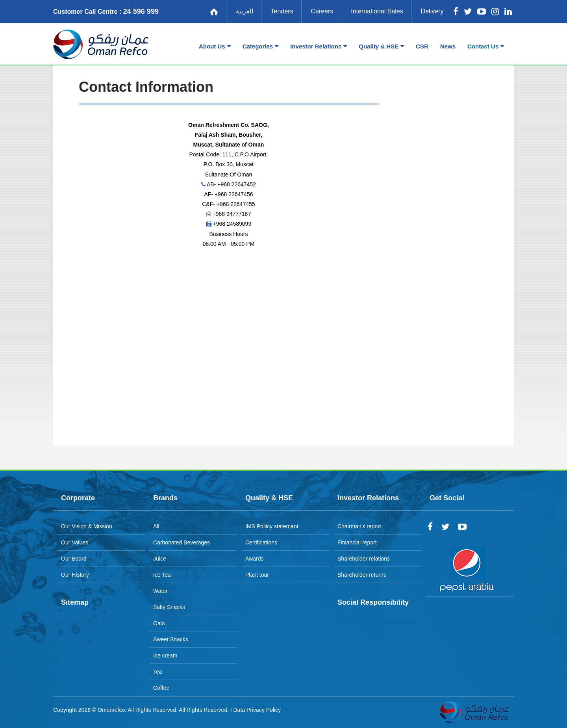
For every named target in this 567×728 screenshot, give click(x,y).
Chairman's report (359, 526)
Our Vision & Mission (87, 526)
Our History (75, 575)
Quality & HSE (379, 46)
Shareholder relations (364, 559)
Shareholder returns (362, 575)
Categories (258, 46)
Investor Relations (316, 46)
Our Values (75, 542)
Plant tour (257, 575)
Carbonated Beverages (182, 542)
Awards (254, 559)
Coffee (161, 688)
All (156, 526)
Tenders (282, 11)
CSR (422, 46)
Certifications (261, 542)
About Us (212, 46)
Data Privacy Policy (257, 710)
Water (160, 591)
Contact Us (483, 46)
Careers (322, 11)
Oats (159, 623)
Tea (158, 672)
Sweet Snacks (171, 639)
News (448, 46)
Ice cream (165, 656)
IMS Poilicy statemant (272, 526)
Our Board (74, 559)
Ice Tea (162, 575)
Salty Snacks (169, 607)
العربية (245, 11)
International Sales (377, 11)
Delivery (432, 11)
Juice (160, 559)
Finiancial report (357, 542)
